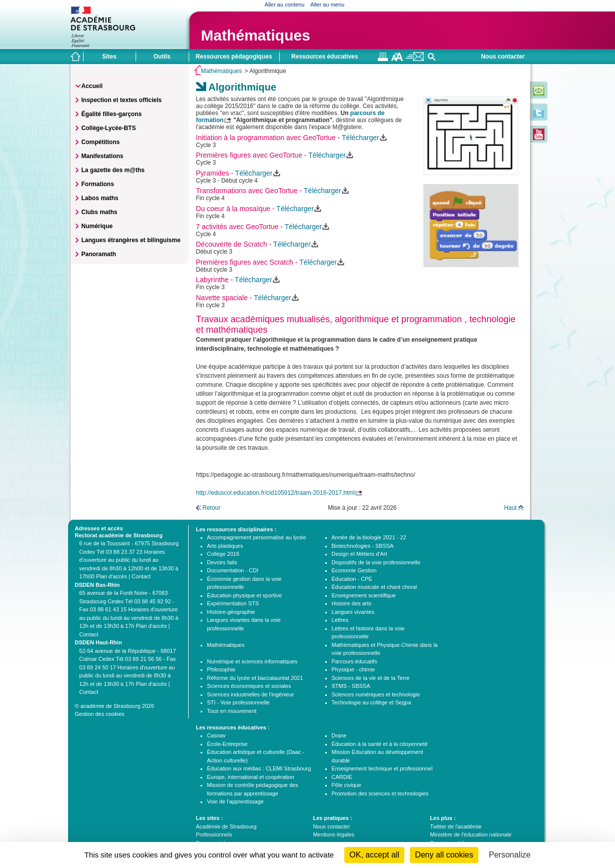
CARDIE (342, 777)
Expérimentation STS (233, 603)
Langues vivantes (353, 612)
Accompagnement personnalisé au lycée (257, 537)
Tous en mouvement (232, 711)
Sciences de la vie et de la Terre (371, 678)
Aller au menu (327, 5)
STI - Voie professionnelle (238, 702)
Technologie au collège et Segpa (372, 702)
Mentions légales (334, 834)
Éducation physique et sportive (245, 595)
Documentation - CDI (233, 570)
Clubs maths (100, 212)
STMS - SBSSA (351, 686)
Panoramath (99, 254)
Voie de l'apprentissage (235, 801)
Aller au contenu (285, 5)
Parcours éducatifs (355, 661)
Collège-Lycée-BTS (109, 128)
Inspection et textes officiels (122, 100)
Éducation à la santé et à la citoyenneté (380, 744)
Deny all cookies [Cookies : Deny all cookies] (444, 855)
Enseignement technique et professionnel (382, 768)
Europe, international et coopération (251, 777)
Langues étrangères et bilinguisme (131, 240)
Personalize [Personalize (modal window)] (510, 855)
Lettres (340, 620)
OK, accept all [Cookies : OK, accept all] (374, 855)
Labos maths (100, 198)
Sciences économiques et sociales (249, 686)
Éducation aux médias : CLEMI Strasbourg (259, 768)
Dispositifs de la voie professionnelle (376, 562)
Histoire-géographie (231, 612)
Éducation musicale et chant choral (375, 587)
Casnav (216, 735)
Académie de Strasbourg (226, 826)
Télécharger (361, 138)
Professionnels (214, 834)
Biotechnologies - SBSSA (363, 546)
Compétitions (101, 142)
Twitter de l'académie (456, 826)
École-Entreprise (227, 744)
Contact (141, 576)
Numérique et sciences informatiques (252, 661)
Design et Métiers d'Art (360, 554)
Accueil (92, 86)
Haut (510, 508)
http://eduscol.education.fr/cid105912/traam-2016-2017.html (276, 493)
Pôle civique (347, 785)
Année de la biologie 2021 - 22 (369, 537)
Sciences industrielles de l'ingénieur (251, 694)
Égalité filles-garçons (112, 114)
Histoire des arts (352, 603)
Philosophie (221, 669)
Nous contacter (503, 57)
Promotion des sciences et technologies (380, 793)
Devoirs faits (222, 562)
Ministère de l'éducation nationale (471, 834)
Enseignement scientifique (364, 595)
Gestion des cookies (100, 714)
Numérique (97, 226)
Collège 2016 (223, 554)
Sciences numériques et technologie (376, 694)
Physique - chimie (354, 669)
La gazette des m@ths (113, 170)
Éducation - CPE (352, 579)
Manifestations (103, 156)
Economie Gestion (354, 570)
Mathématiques (256, 35)
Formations (98, 184)
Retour (212, 508)
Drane (339, 735)
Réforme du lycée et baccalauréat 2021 (255, 678)
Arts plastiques (225, 546)
